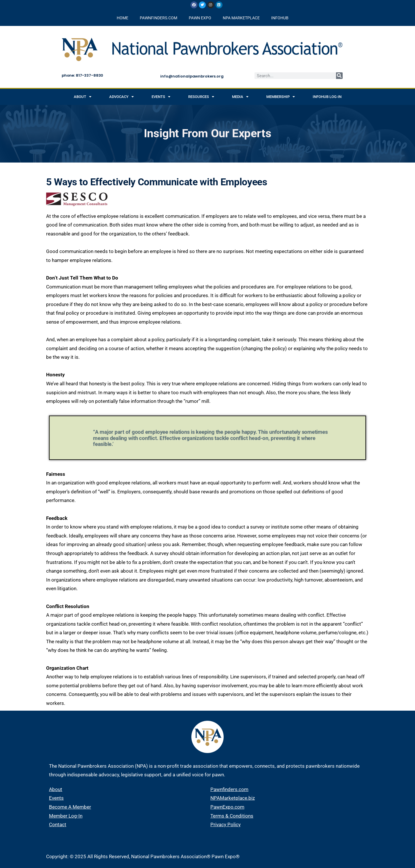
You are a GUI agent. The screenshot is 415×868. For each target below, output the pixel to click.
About (83, 97)
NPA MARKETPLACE (241, 18)
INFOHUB (280, 18)
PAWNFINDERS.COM (159, 18)
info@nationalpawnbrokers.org (192, 76)
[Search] (339, 76)
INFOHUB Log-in (327, 97)
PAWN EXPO (200, 18)
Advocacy (121, 97)
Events (161, 97)
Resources (201, 97)
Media (240, 97)
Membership (281, 97)
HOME (122, 18)
